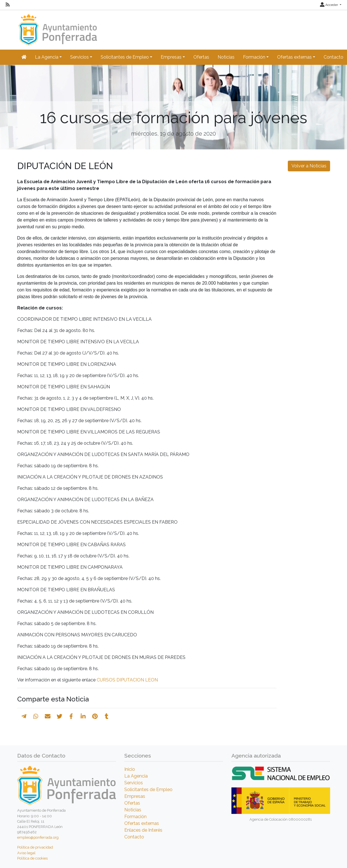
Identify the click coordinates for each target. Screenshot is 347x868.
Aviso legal (26, 853)
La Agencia (136, 776)
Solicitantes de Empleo (148, 790)
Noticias (226, 57)
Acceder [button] (329, 5)
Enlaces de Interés (143, 830)
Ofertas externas (142, 823)
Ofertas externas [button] (294, 57)
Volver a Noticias (309, 166)
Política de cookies (32, 858)
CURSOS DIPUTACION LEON (127, 680)
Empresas (135, 796)
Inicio (130, 769)
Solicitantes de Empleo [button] (125, 57)
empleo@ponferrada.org (38, 837)
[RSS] (8, 5)
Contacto (134, 837)
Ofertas (201, 57)
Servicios (134, 783)
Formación (135, 817)
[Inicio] (57, 27)
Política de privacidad (35, 847)
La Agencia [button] (47, 57)
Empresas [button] (171, 57)
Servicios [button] (79, 57)
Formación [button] (254, 57)
